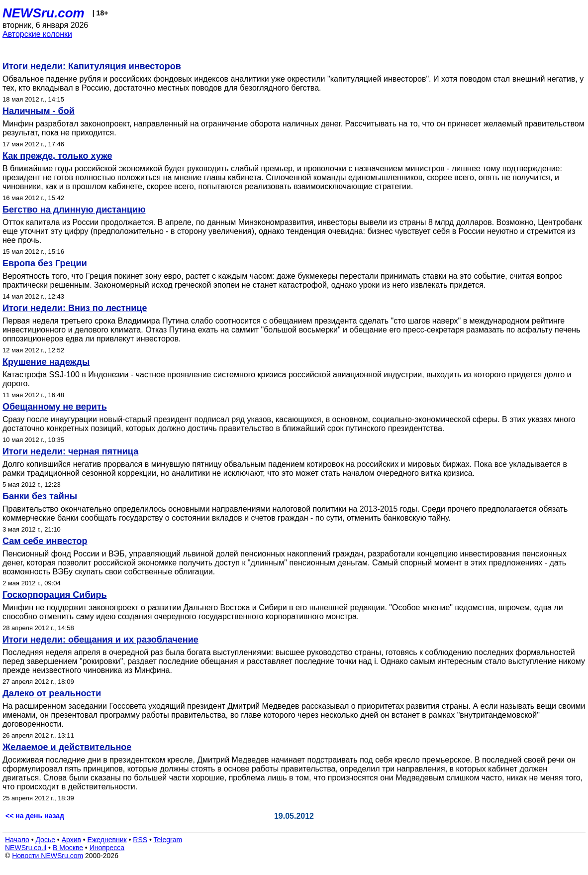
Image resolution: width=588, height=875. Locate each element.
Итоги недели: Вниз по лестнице (75, 308)
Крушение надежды (46, 362)
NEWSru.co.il (26, 848)
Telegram (168, 840)
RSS (140, 840)
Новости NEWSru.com (48, 856)
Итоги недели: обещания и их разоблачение (100, 640)
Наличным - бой (39, 111)
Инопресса (107, 848)
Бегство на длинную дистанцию (74, 210)
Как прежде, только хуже (57, 156)
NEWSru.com (44, 13)
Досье (45, 840)
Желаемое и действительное (67, 747)
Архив (71, 840)
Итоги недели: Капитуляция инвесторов (92, 66)
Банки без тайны (40, 496)
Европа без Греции (45, 263)
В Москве (68, 848)
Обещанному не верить (55, 407)
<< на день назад (35, 816)
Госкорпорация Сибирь (55, 595)
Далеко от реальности (52, 693)
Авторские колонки (37, 34)
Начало (17, 840)
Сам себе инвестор (45, 541)
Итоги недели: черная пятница (70, 451)
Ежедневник (107, 840)
